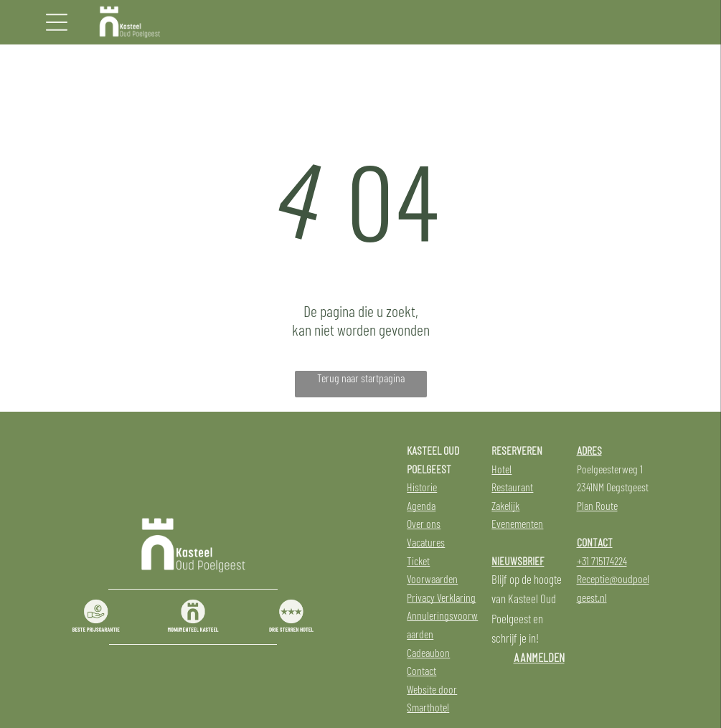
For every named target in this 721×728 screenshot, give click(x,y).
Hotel (501, 469)
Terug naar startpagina (361, 378)
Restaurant (512, 487)
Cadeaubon (428, 652)
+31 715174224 (602, 561)
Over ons (424, 523)
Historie (422, 487)
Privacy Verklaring (441, 597)
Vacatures (426, 542)
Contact (421, 670)
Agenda (421, 505)
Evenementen (517, 523)
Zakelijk (505, 505)
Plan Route (597, 505)
